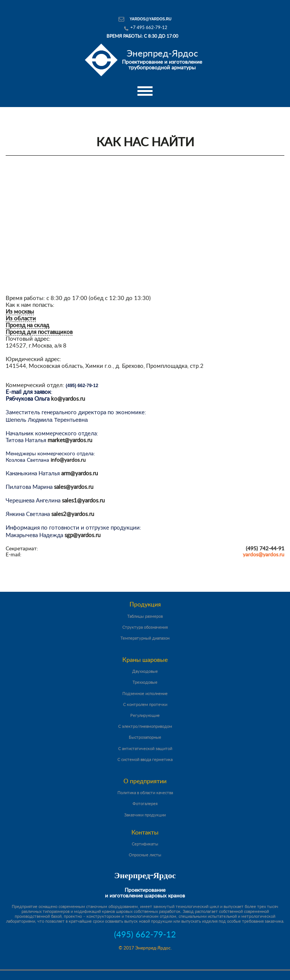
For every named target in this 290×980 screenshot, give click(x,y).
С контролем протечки (145, 705)
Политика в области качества (145, 793)
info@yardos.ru (68, 460)
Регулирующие (145, 716)
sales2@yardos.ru (73, 514)
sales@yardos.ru (74, 487)
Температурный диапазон (145, 638)
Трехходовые (145, 682)
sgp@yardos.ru (83, 535)
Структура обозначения (145, 627)
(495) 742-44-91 (265, 549)
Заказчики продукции (145, 815)
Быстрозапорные (145, 737)
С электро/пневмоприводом (145, 727)
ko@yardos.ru (68, 399)
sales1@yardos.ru (83, 501)
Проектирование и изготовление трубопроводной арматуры (162, 60)
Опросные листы (145, 855)
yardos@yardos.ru (150, 19)
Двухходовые (145, 671)
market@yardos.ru (70, 440)
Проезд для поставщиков (39, 332)
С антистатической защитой (145, 749)
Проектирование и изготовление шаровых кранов (145, 893)
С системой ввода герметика (145, 760)
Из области (21, 319)
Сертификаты (145, 844)
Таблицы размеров (145, 616)
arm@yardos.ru (79, 474)
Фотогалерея (145, 804)
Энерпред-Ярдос (145, 876)
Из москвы (20, 312)
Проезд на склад (27, 325)
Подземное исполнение (145, 694)
